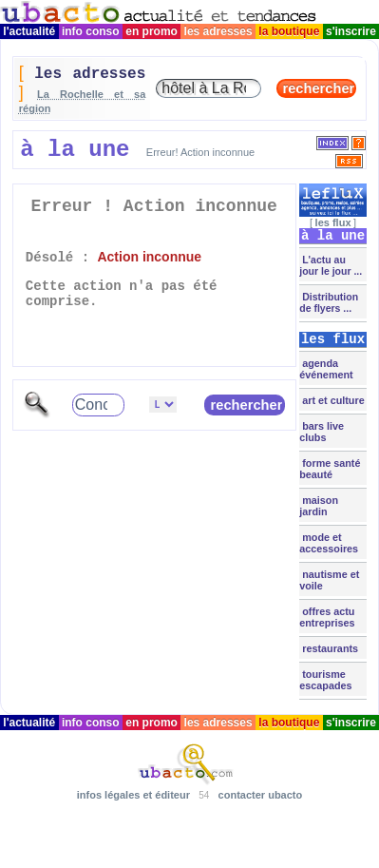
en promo (152, 31)
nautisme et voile (329, 580)
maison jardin (319, 506)
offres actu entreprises (327, 617)
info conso (91, 31)
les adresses (218, 31)
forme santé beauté (330, 469)
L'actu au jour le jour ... (331, 265)
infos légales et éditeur (133, 795)
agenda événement (326, 369)
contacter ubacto (261, 795)
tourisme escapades (325, 680)
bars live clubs (322, 432)
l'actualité (29, 31)
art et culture (332, 400)
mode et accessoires (329, 543)
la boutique (289, 31)
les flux (333, 222)
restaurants (329, 648)
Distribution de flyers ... (329, 302)
